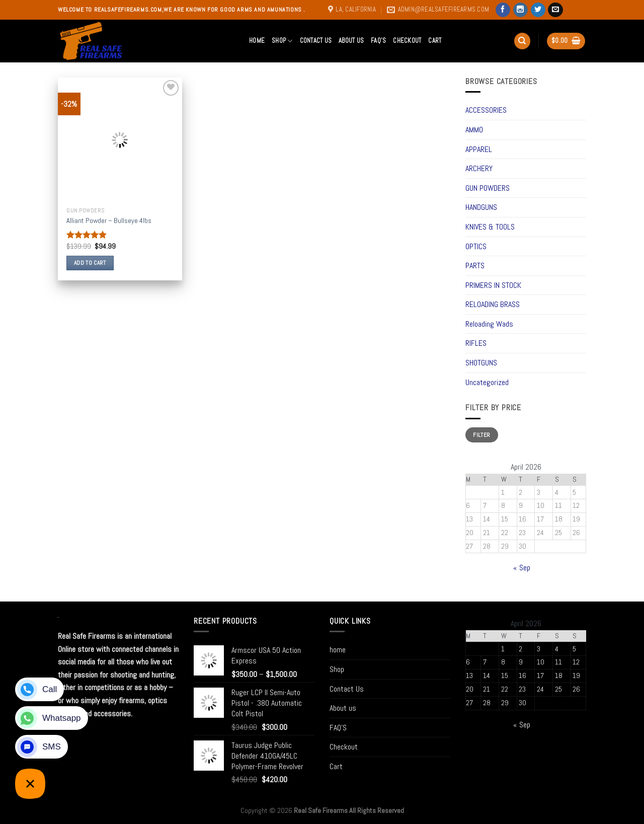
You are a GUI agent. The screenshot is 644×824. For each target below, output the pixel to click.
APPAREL (479, 149)
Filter (481, 435)
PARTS (475, 266)
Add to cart (90, 263)
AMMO (474, 130)
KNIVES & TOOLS (490, 227)
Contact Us (316, 41)
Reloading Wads (489, 324)
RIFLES (476, 343)
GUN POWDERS (488, 188)
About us (351, 41)
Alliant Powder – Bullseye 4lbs (109, 220)
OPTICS (476, 246)
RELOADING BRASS (493, 304)
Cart (435, 41)
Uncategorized (487, 382)
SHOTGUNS (481, 363)
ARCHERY (479, 168)
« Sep (522, 568)
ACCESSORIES (486, 110)
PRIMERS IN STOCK (493, 285)
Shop (282, 41)
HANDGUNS (481, 207)
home (257, 41)
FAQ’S (378, 41)
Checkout (407, 41)
